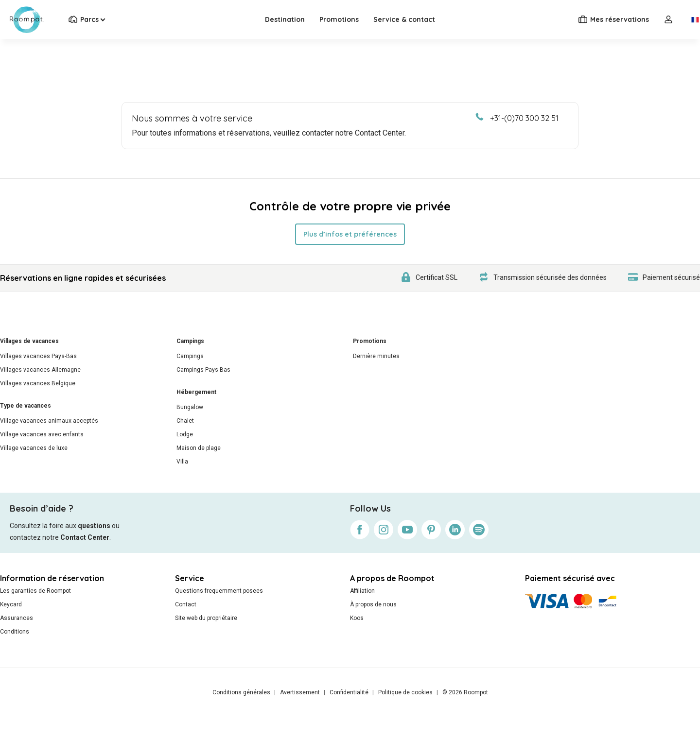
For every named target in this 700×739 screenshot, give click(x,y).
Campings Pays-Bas (203, 370)
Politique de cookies (405, 692)
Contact (186, 604)
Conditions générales (241, 692)
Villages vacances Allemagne (40, 370)
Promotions (339, 19)
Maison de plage (199, 448)
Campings (190, 341)
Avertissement (300, 692)
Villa (182, 462)
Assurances (17, 618)
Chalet (185, 421)
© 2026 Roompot (465, 692)
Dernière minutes (376, 356)
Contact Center (85, 537)
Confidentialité (349, 692)
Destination (285, 19)
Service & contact (404, 19)
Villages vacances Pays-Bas (38, 356)
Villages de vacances (29, 341)
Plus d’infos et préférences (350, 234)
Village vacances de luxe (34, 448)
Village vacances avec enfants (42, 434)
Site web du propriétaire (206, 618)
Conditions (15, 632)
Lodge (185, 434)
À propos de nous (373, 604)
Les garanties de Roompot (35, 591)
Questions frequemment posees (219, 591)
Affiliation (362, 591)
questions (94, 526)
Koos (357, 618)
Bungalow (190, 407)
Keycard (11, 604)
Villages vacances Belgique (38, 383)
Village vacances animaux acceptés (49, 421)
